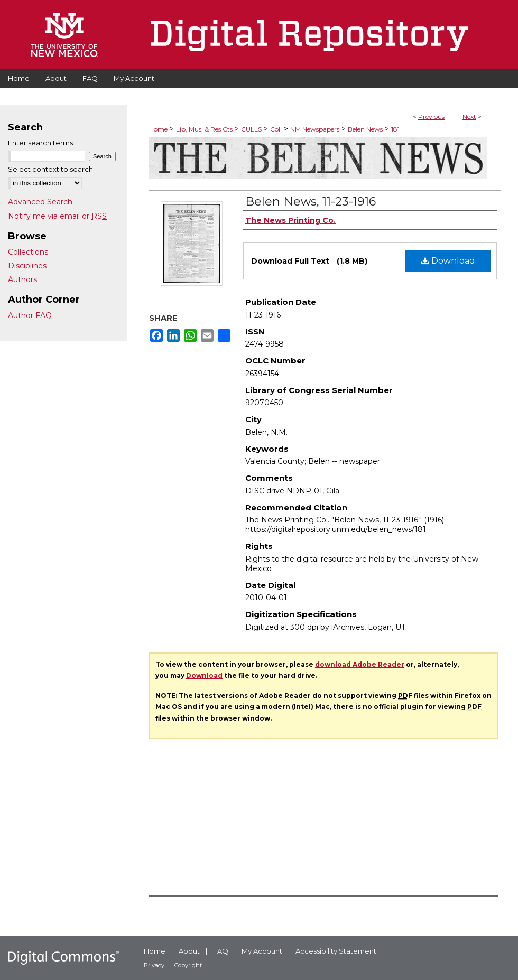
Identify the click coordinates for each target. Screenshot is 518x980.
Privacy (154, 965)
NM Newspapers (315, 129)
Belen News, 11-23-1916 (311, 202)
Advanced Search (40, 202)
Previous (431, 116)
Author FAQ (30, 315)
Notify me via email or (57, 216)
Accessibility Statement (336, 951)
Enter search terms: (41, 143)
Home (158, 129)
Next (469, 116)
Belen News (365, 129)
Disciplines (27, 266)
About (189, 951)
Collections (28, 252)
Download (448, 261)
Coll (276, 129)
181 (395, 129)
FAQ (221, 951)
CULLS (251, 129)
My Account (262, 951)
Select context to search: (51, 169)
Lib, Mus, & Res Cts (204, 129)
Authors (22, 279)
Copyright (188, 965)
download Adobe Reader (360, 664)
